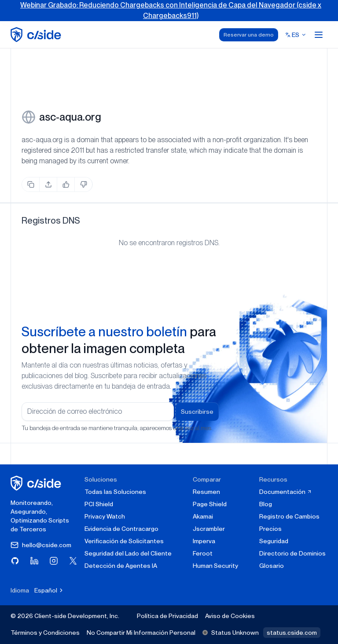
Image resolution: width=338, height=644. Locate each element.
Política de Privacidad (167, 616)
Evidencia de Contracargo (121, 529)
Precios (270, 529)
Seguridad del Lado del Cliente (128, 553)
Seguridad (274, 541)
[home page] (37, 35)
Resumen (206, 492)
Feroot (203, 553)
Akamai (203, 516)
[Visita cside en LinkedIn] (34, 561)
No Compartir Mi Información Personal (141, 633)
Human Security (215, 566)
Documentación (286, 492)
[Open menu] (319, 35)
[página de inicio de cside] (37, 483)
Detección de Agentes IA (121, 566)
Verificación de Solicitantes (124, 541)
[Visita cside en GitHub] (15, 561)
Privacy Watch (105, 516)
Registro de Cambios (289, 516)
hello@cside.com (41, 545)
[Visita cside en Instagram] (54, 561)
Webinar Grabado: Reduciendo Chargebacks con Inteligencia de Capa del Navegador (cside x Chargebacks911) (171, 10)
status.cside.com (292, 633)
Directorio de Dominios (292, 553)
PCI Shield (99, 504)
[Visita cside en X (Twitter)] (73, 561)
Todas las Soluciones (115, 492)
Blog (266, 504)
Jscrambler (209, 529)
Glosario (272, 566)
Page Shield (210, 504)
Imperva (204, 541)
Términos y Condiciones (45, 633)
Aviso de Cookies (230, 616)
